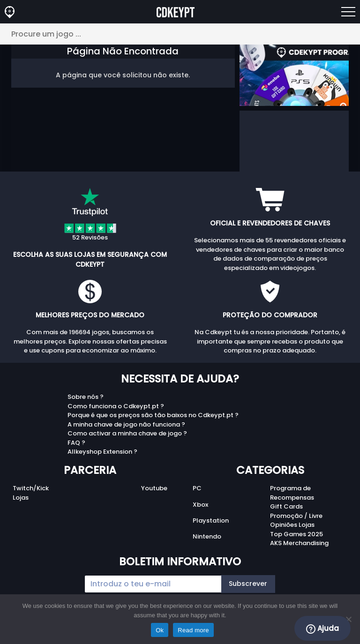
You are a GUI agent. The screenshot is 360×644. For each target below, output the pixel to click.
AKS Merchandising (299, 543)
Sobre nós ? (86, 397)
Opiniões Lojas (292, 525)
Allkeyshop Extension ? (102, 452)
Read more (193, 630)
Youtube (154, 488)
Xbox (200, 505)
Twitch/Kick (31, 488)
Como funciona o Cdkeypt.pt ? (116, 406)
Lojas (21, 498)
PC (197, 488)
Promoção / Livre (296, 516)
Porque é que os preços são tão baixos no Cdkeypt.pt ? (153, 415)
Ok (160, 630)
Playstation (211, 520)
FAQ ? (76, 443)
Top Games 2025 (296, 534)
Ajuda (322, 629)
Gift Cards (286, 506)
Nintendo (207, 536)
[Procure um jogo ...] (180, 34)
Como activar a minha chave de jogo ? (127, 433)
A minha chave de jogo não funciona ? (126, 424)
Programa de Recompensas (292, 493)
